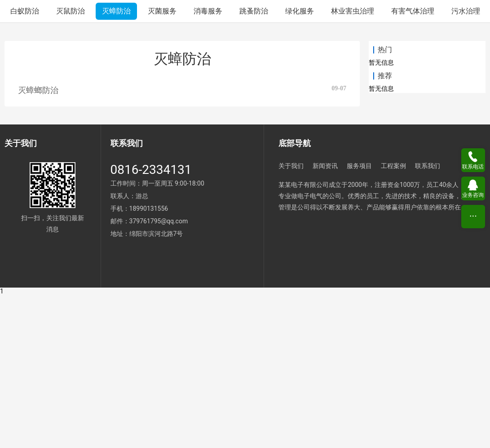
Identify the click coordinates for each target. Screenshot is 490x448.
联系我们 (428, 319)
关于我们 (291, 319)
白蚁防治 (25, 164)
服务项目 (359, 319)
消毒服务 (208, 164)
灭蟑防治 (116, 164)
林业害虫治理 (353, 164)
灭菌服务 (162, 164)
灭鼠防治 (71, 164)
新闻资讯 (325, 319)
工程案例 (393, 319)
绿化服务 (300, 164)
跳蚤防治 (254, 164)
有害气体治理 (413, 164)
